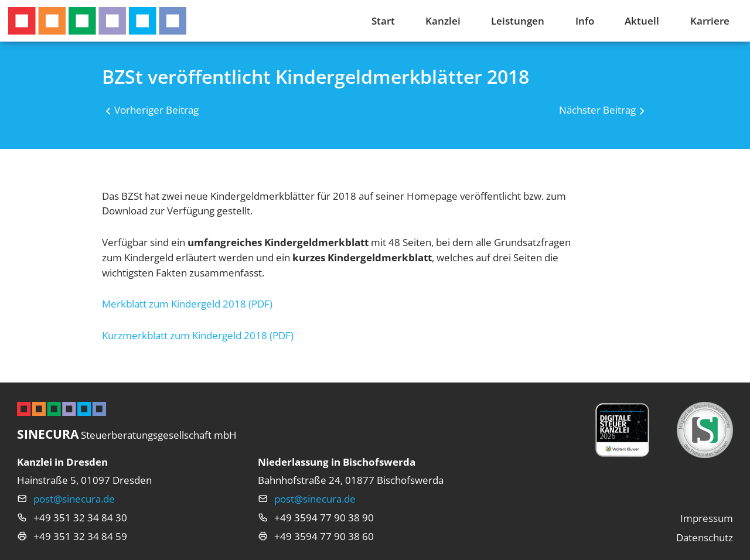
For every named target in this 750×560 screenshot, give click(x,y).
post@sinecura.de (74, 499)
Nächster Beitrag (597, 110)
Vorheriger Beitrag (156, 110)
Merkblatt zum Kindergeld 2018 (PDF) (187, 304)
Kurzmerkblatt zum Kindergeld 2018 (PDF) (198, 335)
